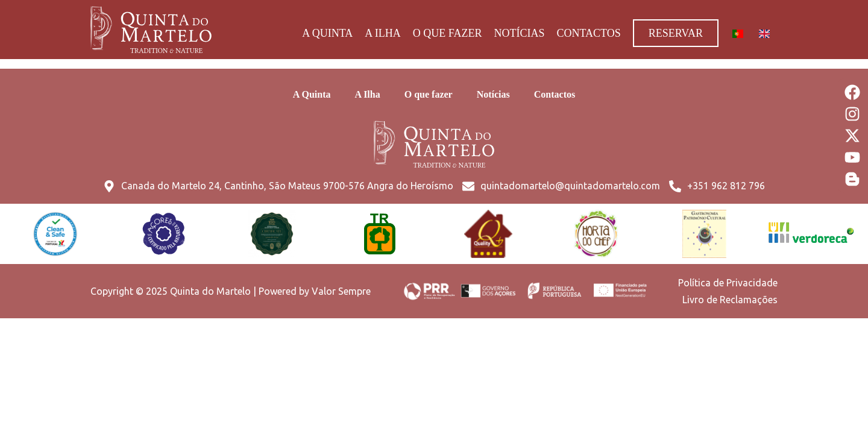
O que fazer (448, 33)
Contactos (588, 33)
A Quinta (327, 33)
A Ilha (383, 33)
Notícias (519, 33)
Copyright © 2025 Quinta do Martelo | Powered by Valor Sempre (231, 291)
